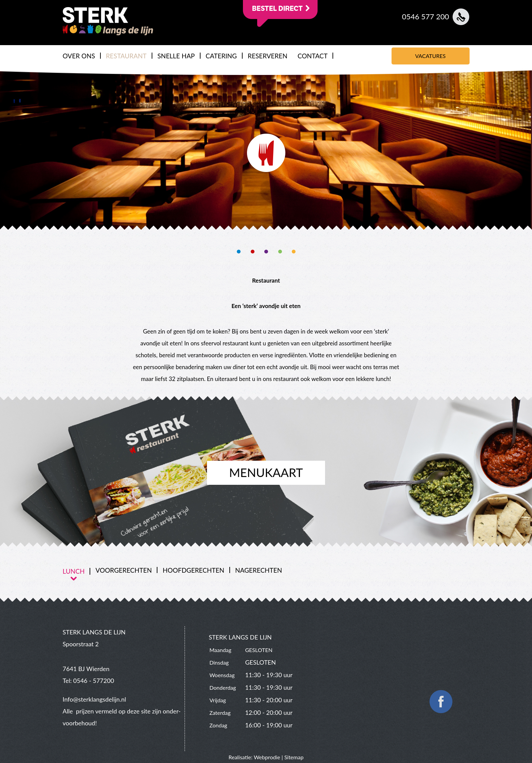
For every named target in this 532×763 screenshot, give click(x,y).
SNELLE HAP (176, 56)
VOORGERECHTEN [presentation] (123, 570)
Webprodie (267, 757)
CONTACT (312, 56)
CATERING (221, 56)
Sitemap (294, 757)
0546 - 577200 (94, 681)
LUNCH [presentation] (74, 571)
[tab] (77, 571)
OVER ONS (79, 56)
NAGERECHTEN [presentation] (259, 570)
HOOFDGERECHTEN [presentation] (193, 570)
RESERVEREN (268, 56)
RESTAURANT (126, 56)
